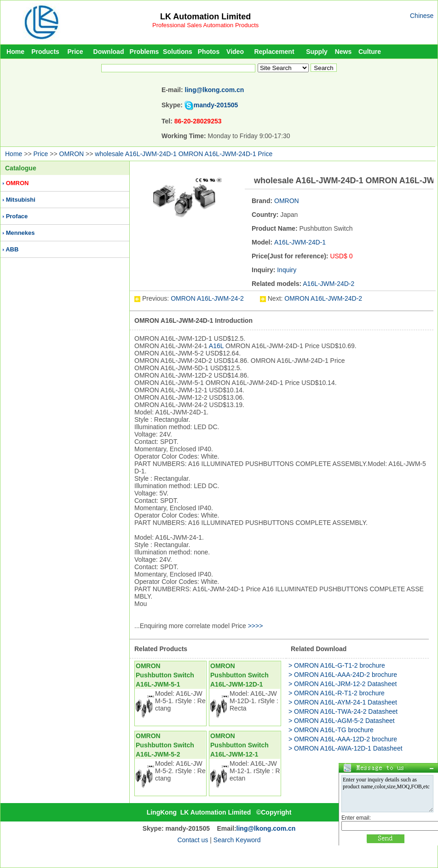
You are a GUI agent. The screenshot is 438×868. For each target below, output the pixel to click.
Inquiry (287, 270)
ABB (12, 249)
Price (75, 52)
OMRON (72, 154)
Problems (144, 52)
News (343, 52)
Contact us (193, 840)
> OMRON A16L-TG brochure (331, 730)
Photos (209, 52)
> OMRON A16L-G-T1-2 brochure (337, 665)
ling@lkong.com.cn (215, 90)
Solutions (178, 52)
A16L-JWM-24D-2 (328, 284)
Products (45, 52)
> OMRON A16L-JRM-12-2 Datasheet (343, 684)
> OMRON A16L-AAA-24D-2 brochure (343, 675)
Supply (317, 52)
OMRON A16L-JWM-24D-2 (323, 298)
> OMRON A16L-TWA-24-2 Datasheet (343, 711)
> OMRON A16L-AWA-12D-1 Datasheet (346, 748)
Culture (370, 52)
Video (235, 52)
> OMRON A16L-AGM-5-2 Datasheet (342, 721)
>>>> (256, 626)
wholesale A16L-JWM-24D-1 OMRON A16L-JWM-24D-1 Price (184, 154)
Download (109, 52)
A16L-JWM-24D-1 (300, 242)
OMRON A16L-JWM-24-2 (208, 298)
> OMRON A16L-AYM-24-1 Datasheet (343, 702)
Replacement (274, 52)
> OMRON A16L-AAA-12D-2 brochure (343, 739)
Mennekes (20, 233)
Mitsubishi (21, 200)
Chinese (422, 16)
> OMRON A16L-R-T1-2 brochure (337, 693)
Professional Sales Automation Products (205, 25)
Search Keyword (237, 840)
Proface (17, 216)
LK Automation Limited (205, 17)
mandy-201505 (216, 105)
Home (15, 52)
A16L (216, 346)
